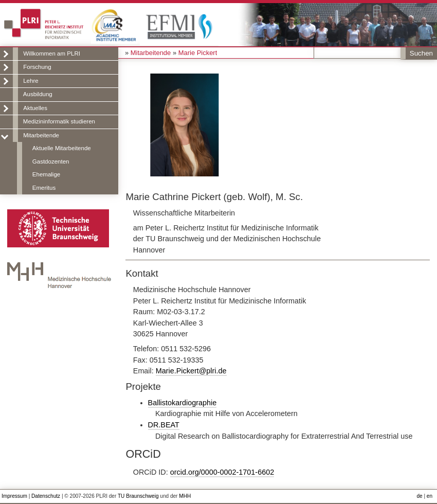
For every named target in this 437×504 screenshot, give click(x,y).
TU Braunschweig (138, 496)
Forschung (37, 67)
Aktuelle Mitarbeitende (62, 148)
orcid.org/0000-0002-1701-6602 (222, 472)
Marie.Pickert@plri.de (191, 371)
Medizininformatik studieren (59, 121)
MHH (185, 496)
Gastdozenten (51, 161)
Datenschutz (46, 496)
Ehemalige (46, 174)
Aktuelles (35, 108)
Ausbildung (38, 94)
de (419, 496)
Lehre (31, 81)
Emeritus (44, 188)
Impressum (14, 496)
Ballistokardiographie (183, 403)
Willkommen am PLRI (52, 53)
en (430, 496)
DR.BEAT (164, 425)
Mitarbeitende (41, 135)
